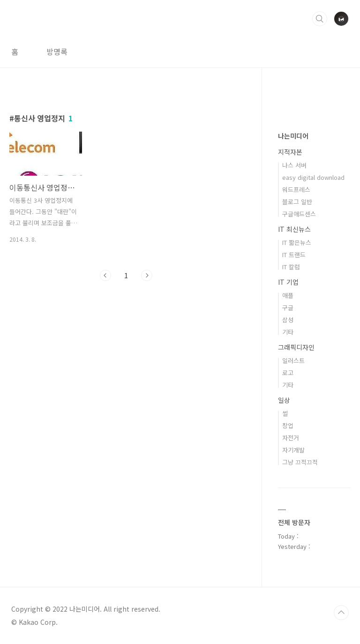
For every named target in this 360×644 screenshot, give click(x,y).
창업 (288, 426)
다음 (147, 275)
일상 (284, 400)
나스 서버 (294, 165)
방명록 (57, 52)
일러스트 (293, 360)
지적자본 (290, 152)
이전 (105, 275)
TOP (341, 613)
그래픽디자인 (296, 347)
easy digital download (313, 177)
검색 (320, 19)
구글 (288, 307)
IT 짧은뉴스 (297, 242)
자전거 (291, 438)
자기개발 (293, 450)
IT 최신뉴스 (294, 229)
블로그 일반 (297, 202)
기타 (288, 332)
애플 (288, 295)
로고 (288, 373)
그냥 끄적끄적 (300, 462)
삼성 (288, 320)
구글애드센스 (299, 214)
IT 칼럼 (291, 267)
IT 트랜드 (294, 255)
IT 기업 (288, 282)
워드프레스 (296, 189)
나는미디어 (293, 136)
